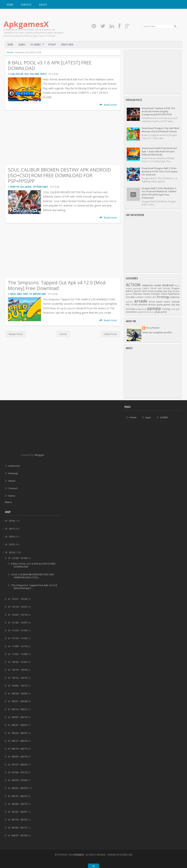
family (19, 294)
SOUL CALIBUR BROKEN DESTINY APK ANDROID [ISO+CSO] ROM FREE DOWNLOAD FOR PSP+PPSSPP (59, 175)
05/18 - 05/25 (20, 820)
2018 (12, 521)
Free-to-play (155, 291)
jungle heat (141, 309)
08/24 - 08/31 (20, 733)
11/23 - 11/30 (20, 630)
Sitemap (13, 473)
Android (168, 285)
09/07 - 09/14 (20, 717)
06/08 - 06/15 (20, 804)
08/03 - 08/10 (20, 756)
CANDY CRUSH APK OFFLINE (156, 288)
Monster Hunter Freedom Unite (150, 294)
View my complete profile (157, 332)
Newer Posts (16, 334)
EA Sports (136, 291)
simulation (131, 312)
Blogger (40, 455)
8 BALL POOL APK (17, 74)
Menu (8, 502)
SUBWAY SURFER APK (146, 297)
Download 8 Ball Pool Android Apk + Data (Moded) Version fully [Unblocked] (159, 151)
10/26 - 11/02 (20, 662)
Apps (148, 417)
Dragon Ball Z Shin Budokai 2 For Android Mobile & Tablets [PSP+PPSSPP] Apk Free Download (159, 193)
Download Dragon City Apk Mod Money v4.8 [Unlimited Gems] (161, 130)
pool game (34, 74)
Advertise (14, 466)
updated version (145, 312)
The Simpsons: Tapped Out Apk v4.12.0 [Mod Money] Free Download (57, 285)
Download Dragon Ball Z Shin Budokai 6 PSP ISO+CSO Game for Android (160, 171)
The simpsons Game (37, 294)
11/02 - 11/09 (20, 654)
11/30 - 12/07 (20, 623)
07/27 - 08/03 (20, 764)
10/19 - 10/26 (20, 670)
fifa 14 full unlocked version (141, 305)
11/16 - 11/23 (20, 638)
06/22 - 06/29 (20, 788)
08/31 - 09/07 (20, 725)
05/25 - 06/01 (20, 812)
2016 (12, 537)
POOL (27, 74)
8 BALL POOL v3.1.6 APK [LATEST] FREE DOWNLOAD (50, 65)
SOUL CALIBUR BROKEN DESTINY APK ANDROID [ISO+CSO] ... (32, 576)
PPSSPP (52, 44)
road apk (175, 309)
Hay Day (167, 291)
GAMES (22, 44)
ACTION (133, 285)
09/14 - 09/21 (20, 709)
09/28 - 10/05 (20, 693)
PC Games (36, 44)
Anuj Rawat (153, 328)
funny (25, 294)
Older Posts (110, 334)
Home (10, 4)
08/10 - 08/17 (20, 749)
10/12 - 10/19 (20, 678)
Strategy (163, 297)
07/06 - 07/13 (20, 772)
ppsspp (13, 187)
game (160, 305)
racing (166, 309)
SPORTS (43, 74)
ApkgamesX (26, 24)
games (167, 305)
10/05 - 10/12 (20, 686)
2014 (12, 552)
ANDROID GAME (152, 285)
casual (13, 294)
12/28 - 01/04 (20, 558)
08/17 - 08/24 (20, 741)
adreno (129, 302)
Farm (144, 291)
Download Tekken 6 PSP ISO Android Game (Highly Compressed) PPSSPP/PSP (158, 111)
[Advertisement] (63, 137)
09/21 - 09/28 (20, 701)
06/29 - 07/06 (20, 780)
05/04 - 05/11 (20, 828)
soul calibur (26, 187)
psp (18, 187)
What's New (67, 44)
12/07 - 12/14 (20, 615)
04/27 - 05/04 (20, 835)
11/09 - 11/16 (20, 646)
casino (167, 302)
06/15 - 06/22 (20, 796)
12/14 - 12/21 (20, 607)
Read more (108, 105)
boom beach (156, 302)
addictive (175, 297)
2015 (12, 544)
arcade (141, 301)
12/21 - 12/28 (20, 599)
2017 (12, 529)
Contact (26, 4)
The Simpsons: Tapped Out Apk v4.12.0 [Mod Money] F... (34, 587)
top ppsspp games (40, 187)
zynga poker (161, 312)
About (43, 4)
